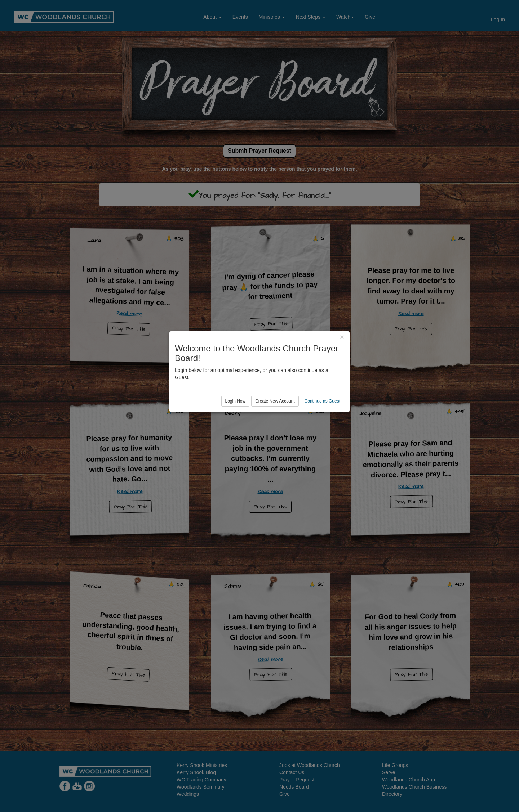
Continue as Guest (322, 435)
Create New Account (275, 435)
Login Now (236, 435)
